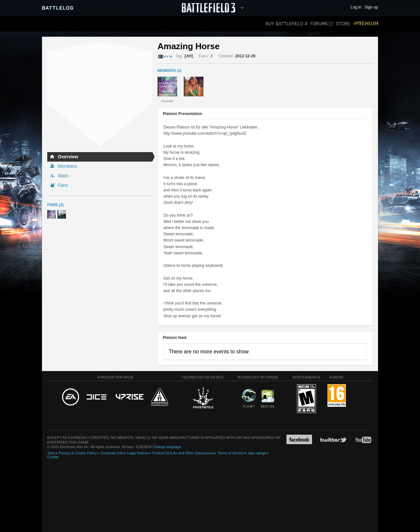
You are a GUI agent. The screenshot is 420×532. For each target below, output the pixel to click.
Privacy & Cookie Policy (77, 453)
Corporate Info (112, 453)
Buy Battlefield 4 (286, 24)
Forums (322, 24)
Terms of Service (231, 453)
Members (67, 166)
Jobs (51, 453)
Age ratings (257, 453)
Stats (63, 176)
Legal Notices (138, 453)
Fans (63, 185)
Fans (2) (55, 205)
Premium (366, 24)
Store (343, 24)
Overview (68, 157)
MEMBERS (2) (169, 70)
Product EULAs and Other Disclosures (183, 453)
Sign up (371, 7)
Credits (53, 457)
